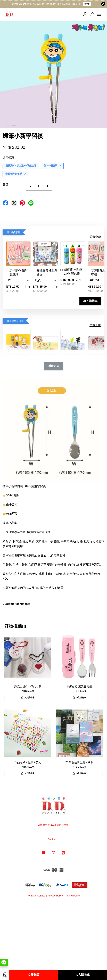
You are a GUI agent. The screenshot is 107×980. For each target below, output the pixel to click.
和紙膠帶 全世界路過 (46, 273)
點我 (87, 4)
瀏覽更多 (54, 366)
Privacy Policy (55, 896)
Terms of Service (36, 896)
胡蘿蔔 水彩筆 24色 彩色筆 (71, 272)
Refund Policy (72, 896)
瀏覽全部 (95, 237)
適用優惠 (8, 158)
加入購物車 (90, 301)
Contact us (53, 839)
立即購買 (34, 975)
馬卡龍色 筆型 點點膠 (17, 273)
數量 (5, 185)
